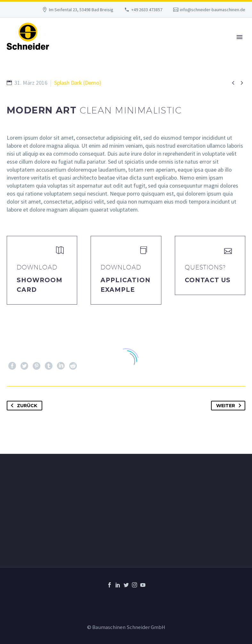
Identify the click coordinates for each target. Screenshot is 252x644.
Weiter (230, 406)
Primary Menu (240, 37)
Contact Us (208, 280)
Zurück (23, 406)
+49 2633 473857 (147, 10)
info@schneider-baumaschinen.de (213, 10)
